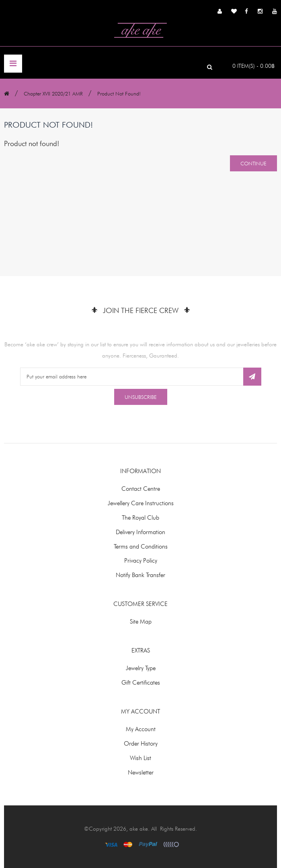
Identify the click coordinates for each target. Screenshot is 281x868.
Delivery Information (140, 532)
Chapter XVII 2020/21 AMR (53, 94)
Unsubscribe (141, 397)
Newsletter (141, 772)
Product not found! (119, 94)
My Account (141, 729)
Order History (141, 744)
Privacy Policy (141, 561)
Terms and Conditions (141, 547)
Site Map (141, 622)
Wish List (140, 758)
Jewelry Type (141, 668)
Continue (253, 163)
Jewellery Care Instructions (141, 503)
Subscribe (252, 377)
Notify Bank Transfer (140, 575)
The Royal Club (140, 518)
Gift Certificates (141, 683)
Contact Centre (141, 489)
